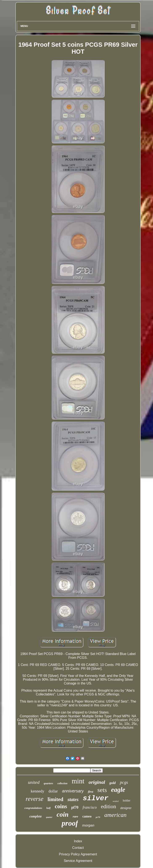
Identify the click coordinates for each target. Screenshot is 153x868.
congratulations (33, 808)
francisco (90, 807)
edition (108, 806)
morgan (88, 825)
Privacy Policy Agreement (78, 854)
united (34, 782)
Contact (78, 848)
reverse (34, 799)
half (49, 808)
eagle (118, 790)
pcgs (124, 782)
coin (63, 814)
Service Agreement (78, 861)
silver (96, 798)
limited (55, 799)
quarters (48, 783)
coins (61, 806)
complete (36, 816)
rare (75, 816)
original (97, 782)
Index (78, 841)
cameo (87, 816)
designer (126, 808)
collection (62, 783)
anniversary (73, 791)
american (115, 815)
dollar (53, 791)
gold (112, 783)
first (90, 792)
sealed (116, 801)
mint (78, 781)
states (73, 799)
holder (127, 801)
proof (70, 823)
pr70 (98, 817)
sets (102, 790)
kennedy (37, 791)
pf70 (75, 807)
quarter (49, 817)
